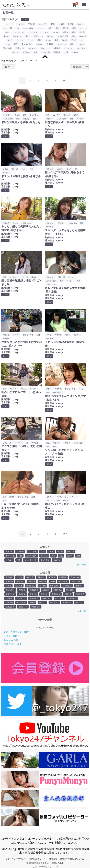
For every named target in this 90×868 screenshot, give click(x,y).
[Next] (66, 81)
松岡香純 (63, 577)
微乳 (53, 556)
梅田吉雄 (26, 52)
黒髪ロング (17, 36)
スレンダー (32, 552)
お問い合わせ (58, 863)
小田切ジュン (38, 36)
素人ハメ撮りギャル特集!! (17, 632)
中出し (6, 36)
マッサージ (62, 44)
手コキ (74, 40)
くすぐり (9, 552)
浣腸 (35, 52)
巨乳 (42, 552)
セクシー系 (10, 556)
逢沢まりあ (31, 586)
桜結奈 (19, 577)
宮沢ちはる (54, 586)
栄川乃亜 (42, 586)
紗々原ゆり (70, 590)
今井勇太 (50, 44)
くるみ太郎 (45, 52)
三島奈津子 (80, 594)
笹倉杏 (8, 586)
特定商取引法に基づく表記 (72, 859)
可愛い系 (20, 552)
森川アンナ (10, 594)
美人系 (60, 552)
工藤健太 (57, 52)
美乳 (61, 556)
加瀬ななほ (76, 581)
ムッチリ (44, 556)
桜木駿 (65, 40)
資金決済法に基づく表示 (37, 863)
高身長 (70, 556)
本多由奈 (9, 581)
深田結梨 (46, 590)
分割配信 (57, 48)
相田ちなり (10, 590)
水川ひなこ (59, 598)
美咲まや (22, 590)
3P (81, 40)
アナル (30, 40)
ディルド (39, 44)
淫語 (72, 44)
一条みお (20, 581)
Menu (84, 3)
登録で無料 (7, 48)
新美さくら (34, 598)
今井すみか (47, 598)
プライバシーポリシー (16, 859)
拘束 (19, 560)
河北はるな (54, 603)
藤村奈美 (22, 594)
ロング (25, 20)
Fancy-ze (75, 52)
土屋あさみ (10, 607)
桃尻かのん (58, 590)
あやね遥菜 (21, 603)
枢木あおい (72, 598)
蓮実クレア (23, 607)
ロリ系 (51, 552)
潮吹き (65, 32)
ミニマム (57, 560)
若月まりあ (63, 581)
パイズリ (50, 36)
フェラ (10, 40)
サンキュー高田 (12, 44)
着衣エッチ (45, 48)
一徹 (66, 52)
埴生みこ (42, 603)
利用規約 (53, 859)
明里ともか (36, 607)
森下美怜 (52, 577)
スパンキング (82, 48)
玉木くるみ (75, 577)
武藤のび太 (20, 48)
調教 (74, 32)
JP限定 (39, 40)
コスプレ (55, 32)
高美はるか (56, 594)
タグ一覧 (82, 565)
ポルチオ (15, 52)
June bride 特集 (11, 640)
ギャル (48, 40)
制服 (74, 36)
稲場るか (9, 603)
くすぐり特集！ (12, 636)
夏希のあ (41, 577)
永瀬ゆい (79, 586)
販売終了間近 (63, 36)
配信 (57, 40)
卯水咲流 (30, 577)
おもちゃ (81, 44)
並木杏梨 (31, 581)
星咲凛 (32, 603)
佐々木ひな (21, 598)
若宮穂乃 (19, 586)
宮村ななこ (67, 586)
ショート (10, 24)
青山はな (79, 603)
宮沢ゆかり (67, 603)
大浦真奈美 (34, 590)
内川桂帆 (68, 594)
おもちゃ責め (31, 556)
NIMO (52, 581)
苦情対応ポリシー (37, 859)
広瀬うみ (33, 594)
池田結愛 (9, 598)
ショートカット (31, 560)
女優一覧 (82, 611)
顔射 (78, 556)
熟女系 (82, 32)
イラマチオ (68, 48)
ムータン (20, 40)
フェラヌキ (45, 560)
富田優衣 (9, 577)
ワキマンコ (32, 48)
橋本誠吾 (83, 36)
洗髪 (20, 556)
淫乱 (27, 36)
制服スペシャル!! (13, 644)
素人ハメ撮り (27, 44)
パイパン (71, 552)
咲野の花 (42, 581)
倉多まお (44, 594)
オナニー (9, 560)
